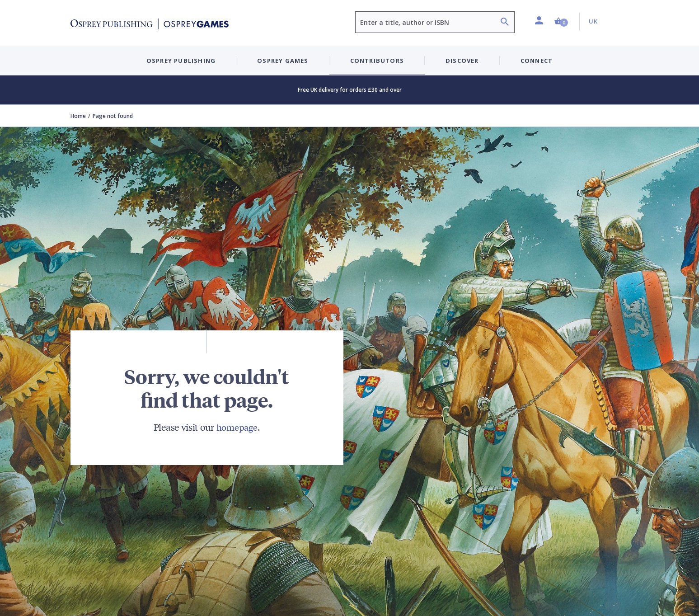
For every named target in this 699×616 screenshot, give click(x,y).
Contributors (377, 61)
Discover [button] (462, 61)
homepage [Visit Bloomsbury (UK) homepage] (237, 427)
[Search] (505, 23)
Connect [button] (537, 61)
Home (78, 116)
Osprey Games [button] (283, 61)
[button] (561, 21)
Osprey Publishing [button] (181, 61)
